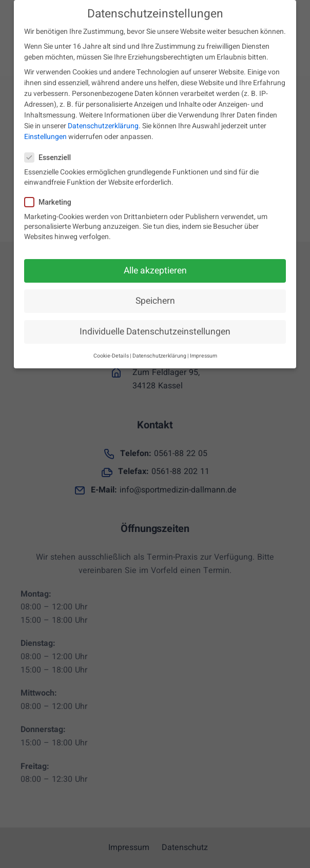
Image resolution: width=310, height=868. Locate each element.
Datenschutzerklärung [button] (159, 353)
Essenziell (51, 155)
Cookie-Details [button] (111, 353)
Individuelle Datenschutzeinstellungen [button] (155, 329)
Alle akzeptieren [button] (155, 268)
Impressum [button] (204, 353)
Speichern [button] (155, 298)
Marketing (51, 199)
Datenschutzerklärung (103, 123)
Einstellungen (45, 134)
